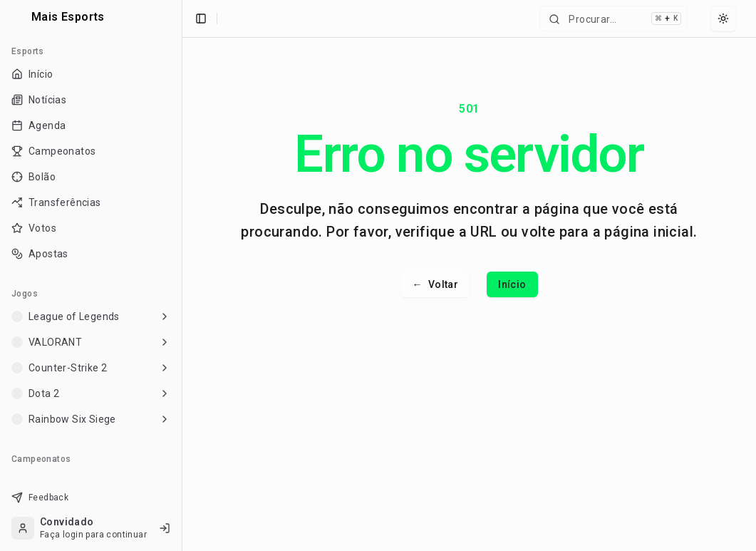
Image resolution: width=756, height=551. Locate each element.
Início (512, 284)
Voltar (435, 284)
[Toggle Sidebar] (182, 275)
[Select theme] (723, 19)
